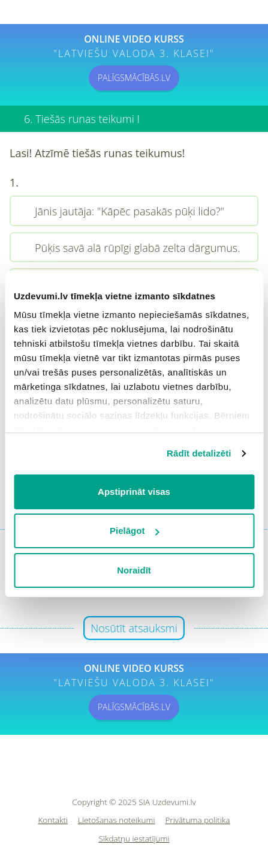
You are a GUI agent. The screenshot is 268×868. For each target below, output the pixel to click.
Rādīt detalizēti (199, 453)
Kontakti (53, 820)
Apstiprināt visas (134, 492)
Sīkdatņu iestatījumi (134, 839)
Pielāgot (134, 531)
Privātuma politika (198, 820)
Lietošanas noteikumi (117, 820)
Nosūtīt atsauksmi (134, 628)
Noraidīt (134, 570)
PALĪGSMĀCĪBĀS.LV (134, 78)
